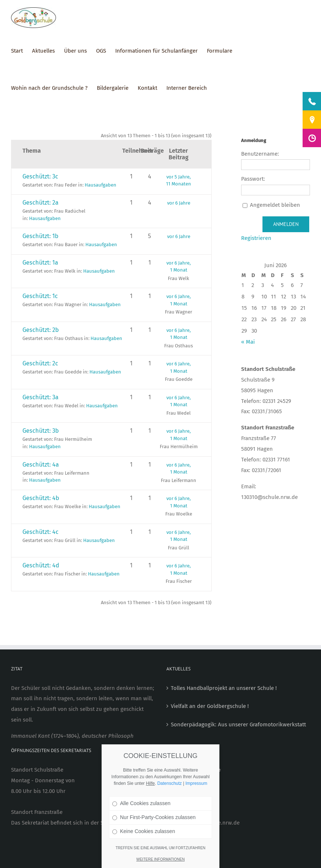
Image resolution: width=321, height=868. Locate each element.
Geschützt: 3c (40, 176)
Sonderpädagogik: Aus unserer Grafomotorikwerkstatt (238, 724)
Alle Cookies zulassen (141, 803)
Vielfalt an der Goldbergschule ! (210, 706)
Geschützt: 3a (40, 397)
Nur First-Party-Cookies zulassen (154, 817)
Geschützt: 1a (40, 263)
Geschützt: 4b (41, 498)
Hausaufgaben (100, 185)
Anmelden (286, 224)
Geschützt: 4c (40, 532)
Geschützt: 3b (41, 431)
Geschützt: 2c (40, 363)
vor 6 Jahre (179, 203)
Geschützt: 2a (40, 203)
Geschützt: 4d (41, 565)
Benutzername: (260, 154)
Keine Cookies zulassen (144, 831)
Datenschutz (170, 783)
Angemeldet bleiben (275, 205)
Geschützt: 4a (41, 465)
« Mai (248, 342)
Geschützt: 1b (40, 236)
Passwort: (253, 179)
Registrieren (256, 238)
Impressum (196, 783)
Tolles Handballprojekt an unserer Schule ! (224, 688)
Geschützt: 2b (41, 330)
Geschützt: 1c (40, 296)
